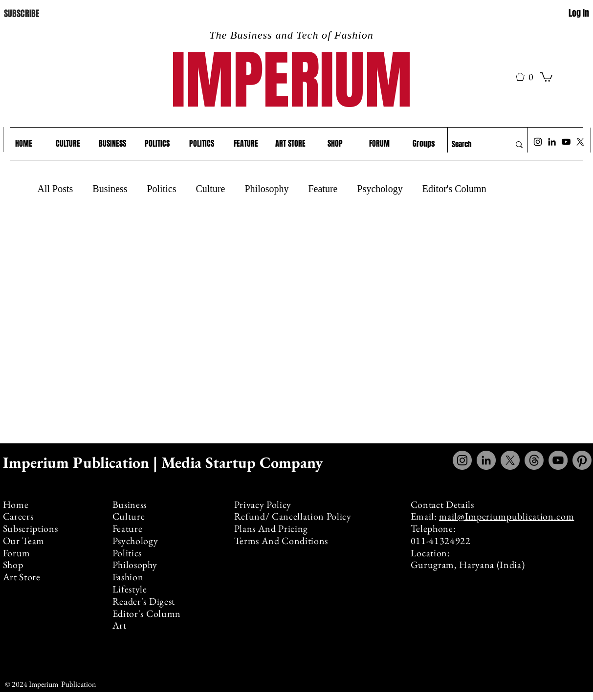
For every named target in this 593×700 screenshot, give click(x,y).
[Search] (473, 144)
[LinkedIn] (552, 142)
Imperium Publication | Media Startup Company (165, 462)
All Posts (55, 189)
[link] (546, 77)
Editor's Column (454, 189)
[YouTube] (566, 142)
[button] (528, 77)
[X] (580, 142)
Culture (210, 189)
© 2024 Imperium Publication (50, 684)
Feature (323, 189)
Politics (161, 189)
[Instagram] (538, 142)
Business (110, 189)
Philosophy (266, 189)
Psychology (380, 189)
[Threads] (534, 460)
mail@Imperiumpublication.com (506, 516)
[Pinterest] (582, 460)
